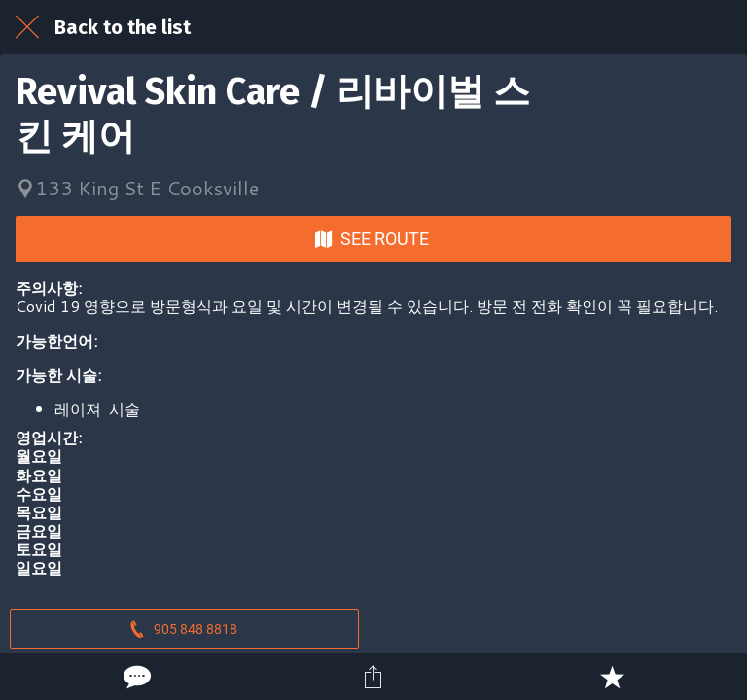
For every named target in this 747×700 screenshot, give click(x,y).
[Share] (373, 677)
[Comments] (135, 677)
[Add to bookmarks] (612, 677)
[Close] (27, 27)
